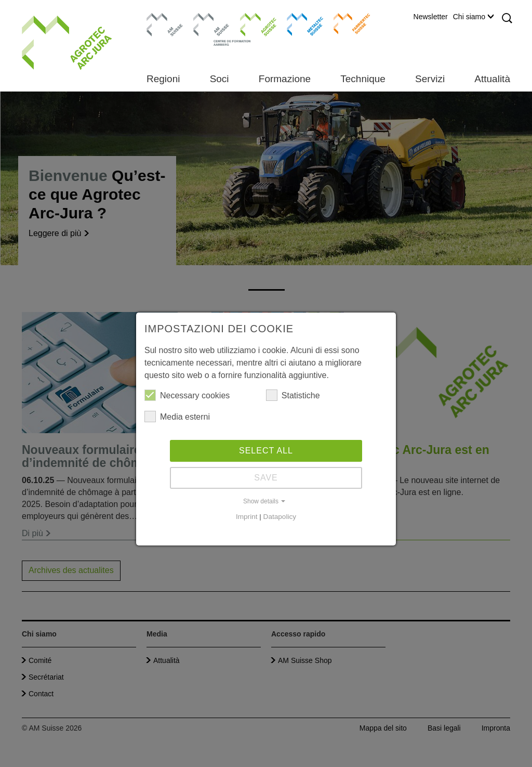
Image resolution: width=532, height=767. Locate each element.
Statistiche (293, 395)
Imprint (247, 517)
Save (266, 478)
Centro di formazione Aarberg (209, 29)
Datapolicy (280, 517)
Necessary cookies (187, 395)
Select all (266, 451)
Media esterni (177, 417)
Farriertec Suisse (347, 23)
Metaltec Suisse (298, 23)
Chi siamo (473, 17)
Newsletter (431, 17)
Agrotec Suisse (251, 23)
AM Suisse (161, 18)
